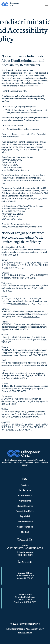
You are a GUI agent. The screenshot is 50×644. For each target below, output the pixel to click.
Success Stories (25, 527)
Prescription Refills (25, 511)
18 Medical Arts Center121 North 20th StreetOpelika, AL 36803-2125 (25, 600)
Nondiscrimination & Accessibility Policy (25, 629)
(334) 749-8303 (35, 548)
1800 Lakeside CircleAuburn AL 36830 (25, 577)
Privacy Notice (25, 633)
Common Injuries (25, 521)
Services (25, 485)
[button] (46, 4)
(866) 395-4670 (25, 555)
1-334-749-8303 (40, 265)
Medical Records (25, 506)
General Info (25, 501)
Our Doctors (25, 490)
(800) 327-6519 (15, 548)
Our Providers (25, 495)
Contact (25, 532)
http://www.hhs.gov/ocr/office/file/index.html (22, 227)
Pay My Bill (25, 516)
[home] (10, 4)
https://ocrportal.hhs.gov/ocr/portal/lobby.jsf (21, 198)
